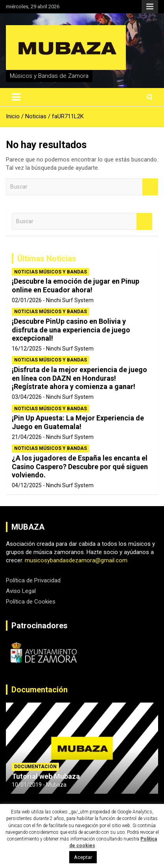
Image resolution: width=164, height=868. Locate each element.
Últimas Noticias (47, 259)
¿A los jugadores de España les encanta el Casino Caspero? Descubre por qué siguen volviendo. (80, 466)
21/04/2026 (27, 437)
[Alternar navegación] (16, 97)
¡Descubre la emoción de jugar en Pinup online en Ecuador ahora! (76, 285)
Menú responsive (150, 7)
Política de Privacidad (33, 580)
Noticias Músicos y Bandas (51, 272)
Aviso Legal (21, 591)
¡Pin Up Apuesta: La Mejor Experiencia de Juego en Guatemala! (78, 422)
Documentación (40, 690)
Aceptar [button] (83, 857)
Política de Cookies (31, 602)
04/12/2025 (27, 485)
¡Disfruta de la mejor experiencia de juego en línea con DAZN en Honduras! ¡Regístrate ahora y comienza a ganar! (79, 378)
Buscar (150, 187)
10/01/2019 (27, 785)
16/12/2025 (27, 349)
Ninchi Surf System (70, 300)
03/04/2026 (27, 397)
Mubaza (56, 785)
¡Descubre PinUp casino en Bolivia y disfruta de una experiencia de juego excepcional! (71, 330)
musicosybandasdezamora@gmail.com (76, 560)
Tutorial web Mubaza (46, 776)
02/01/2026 (27, 300)
